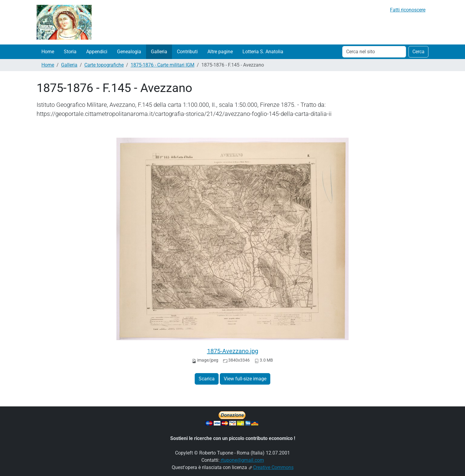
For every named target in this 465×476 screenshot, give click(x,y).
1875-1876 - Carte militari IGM (163, 65)
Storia (70, 52)
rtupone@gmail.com (242, 460)
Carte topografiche (104, 65)
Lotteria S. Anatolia (263, 52)
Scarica (207, 379)
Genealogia (129, 52)
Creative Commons (273, 467)
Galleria (159, 52)
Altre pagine (220, 52)
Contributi (187, 52)
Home (48, 52)
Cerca (418, 52)
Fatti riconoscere (408, 10)
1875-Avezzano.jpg (233, 351)
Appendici (97, 52)
